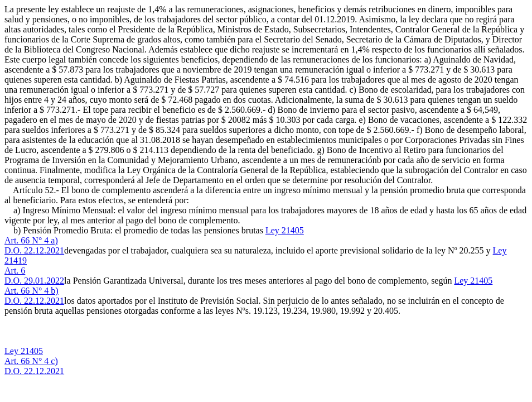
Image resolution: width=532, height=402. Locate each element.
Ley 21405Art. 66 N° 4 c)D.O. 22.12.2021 (34, 361)
